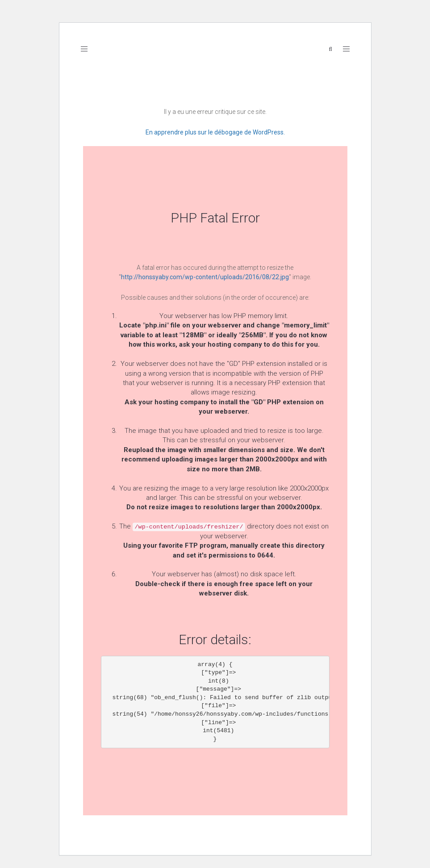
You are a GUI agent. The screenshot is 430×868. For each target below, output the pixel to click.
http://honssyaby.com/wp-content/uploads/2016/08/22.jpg (205, 277)
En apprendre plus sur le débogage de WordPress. (215, 132)
